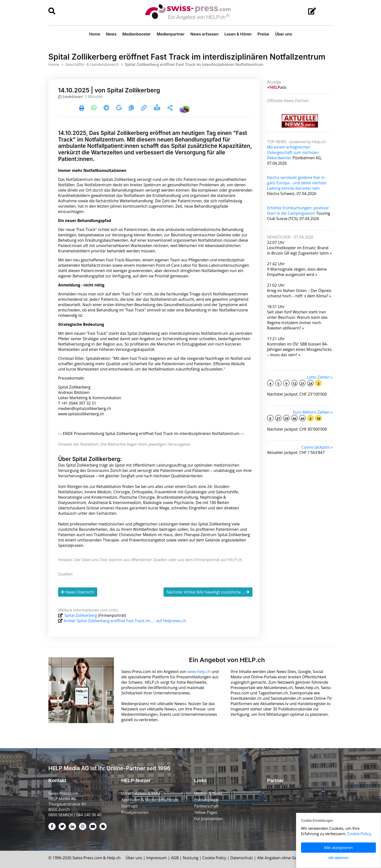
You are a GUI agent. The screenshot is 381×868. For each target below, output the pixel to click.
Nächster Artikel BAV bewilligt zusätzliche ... (208, 592)
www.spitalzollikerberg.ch (81, 414)
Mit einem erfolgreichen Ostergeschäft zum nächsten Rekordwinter (293, 152)
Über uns (284, 34)
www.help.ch (199, 671)
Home (95, 34)
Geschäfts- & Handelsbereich (92, 64)
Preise (263, 34)
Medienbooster (137, 34)
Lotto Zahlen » (320, 377)
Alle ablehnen (339, 858)
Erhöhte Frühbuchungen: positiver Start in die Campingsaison (298, 211)
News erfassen (205, 34)
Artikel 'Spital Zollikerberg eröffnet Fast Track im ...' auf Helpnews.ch (125, 621)
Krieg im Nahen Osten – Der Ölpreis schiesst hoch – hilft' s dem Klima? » (299, 293)
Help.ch (114, 857)
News (111, 34)
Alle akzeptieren (339, 848)
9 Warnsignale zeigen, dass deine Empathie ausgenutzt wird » (297, 272)
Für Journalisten (208, 818)
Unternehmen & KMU (141, 793)
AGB (175, 857)
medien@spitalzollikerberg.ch (85, 411)
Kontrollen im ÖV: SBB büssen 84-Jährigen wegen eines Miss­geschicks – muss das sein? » (299, 349)
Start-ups (130, 806)
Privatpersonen (135, 812)
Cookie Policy (215, 857)
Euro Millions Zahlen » (313, 412)
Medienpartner (171, 34)
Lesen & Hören (238, 34)
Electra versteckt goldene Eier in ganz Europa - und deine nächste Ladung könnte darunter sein (297, 183)
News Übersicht (78, 592)
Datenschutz (242, 857)
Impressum (157, 857)
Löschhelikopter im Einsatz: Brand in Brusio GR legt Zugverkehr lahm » (299, 250)
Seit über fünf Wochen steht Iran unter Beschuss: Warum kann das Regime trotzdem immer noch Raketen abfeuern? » (297, 320)
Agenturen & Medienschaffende (150, 799)
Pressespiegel (207, 799)
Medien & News (208, 793)
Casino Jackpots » (317, 447)
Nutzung (191, 857)
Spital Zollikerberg (81, 615)
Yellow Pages (206, 812)
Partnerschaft (206, 806)
